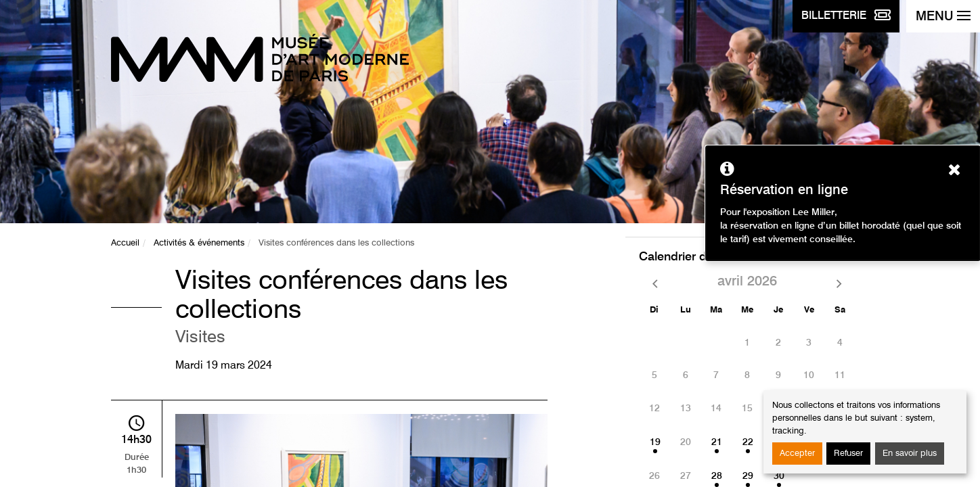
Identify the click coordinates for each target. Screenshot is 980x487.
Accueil (125, 243)
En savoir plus (910, 454)
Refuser (848, 454)
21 (717, 442)
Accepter (797, 454)
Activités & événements (199, 243)
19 (655, 442)
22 (748, 442)
